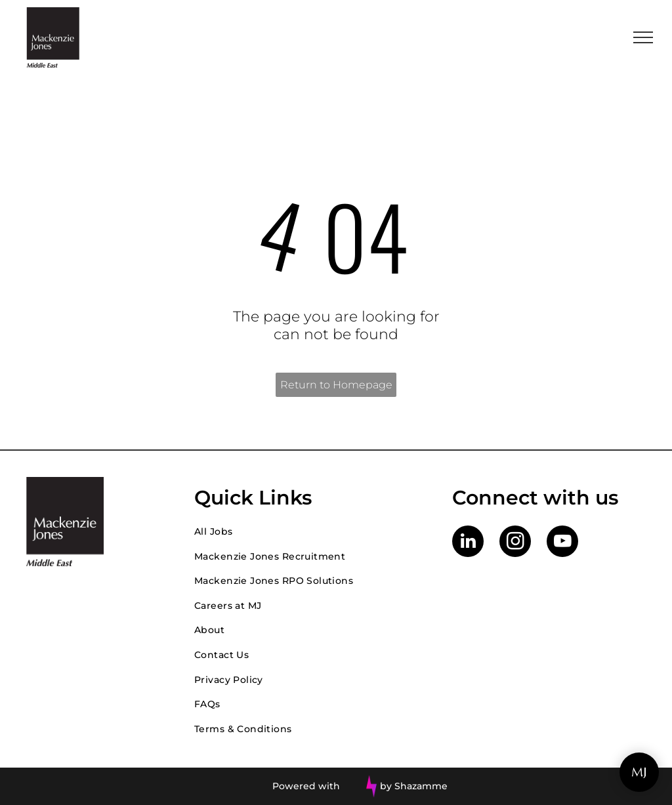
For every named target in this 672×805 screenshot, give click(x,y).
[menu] (643, 37)
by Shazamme (414, 786)
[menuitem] (310, 531)
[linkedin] (468, 543)
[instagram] (515, 543)
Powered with (306, 786)
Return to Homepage (336, 385)
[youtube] (562, 543)
